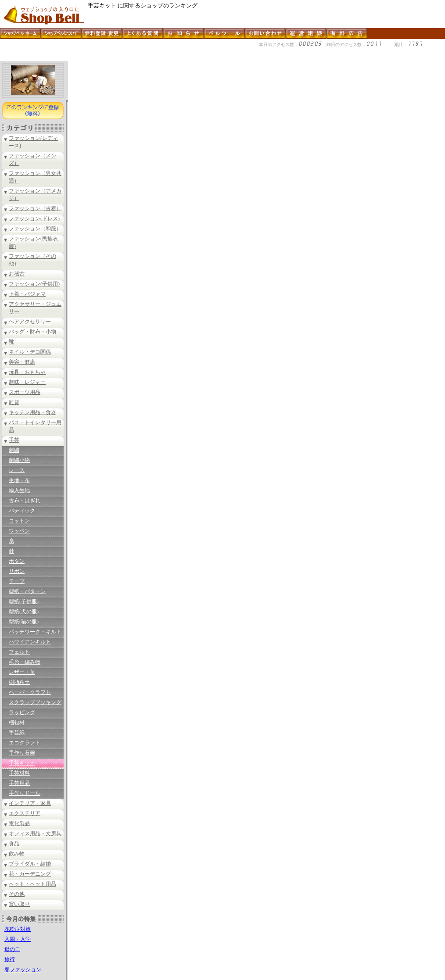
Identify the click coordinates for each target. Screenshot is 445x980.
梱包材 (17, 722)
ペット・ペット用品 (32, 884)
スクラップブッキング (35, 702)
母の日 (12, 949)
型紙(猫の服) (24, 622)
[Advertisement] (160, 58)
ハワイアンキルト (30, 642)
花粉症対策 (18, 929)
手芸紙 (17, 733)
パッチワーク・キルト (35, 632)
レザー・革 (22, 672)
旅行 (10, 959)
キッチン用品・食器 (32, 412)
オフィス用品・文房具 (35, 833)
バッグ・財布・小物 (32, 332)
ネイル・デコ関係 (30, 352)
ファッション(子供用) (34, 284)
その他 (17, 894)
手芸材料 (19, 773)
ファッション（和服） (35, 229)
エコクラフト (25, 743)
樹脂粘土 (19, 682)
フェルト (19, 652)
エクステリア (25, 813)
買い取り (19, 904)
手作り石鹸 (22, 753)
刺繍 (14, 450)
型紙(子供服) (24, 601)
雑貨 (14, 402)
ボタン (17, 561)
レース (17, 470)
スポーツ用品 (25, 392)
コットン (19, 521)
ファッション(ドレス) (34, 218)
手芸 (14, 440)
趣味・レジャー (27, 382)
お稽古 (17, 274)
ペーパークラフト (30, 692)
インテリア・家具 (30, 803)
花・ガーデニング (30, 874)
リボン (17, 571)
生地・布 (19, 480)
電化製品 (19, 823)
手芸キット (22, 763)
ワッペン (19, 531)
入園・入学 (18, 939)
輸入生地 (19, 490)
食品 (14, 844)
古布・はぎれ (25, 501)
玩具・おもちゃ (27, 372)
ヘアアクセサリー (30, 322)
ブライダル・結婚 (30, 864)
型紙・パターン (27, 591)
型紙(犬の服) (24, 612)
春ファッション (23, 969)
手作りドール (25, 793)
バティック (22, 511)
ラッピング (22, 712)
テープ (17, 581)
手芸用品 (19, 783)
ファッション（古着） (35, 208)
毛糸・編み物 (25, 662)
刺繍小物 (19, 460)
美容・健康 (22, 362)
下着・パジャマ (27, 294)
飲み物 (17, 854)
